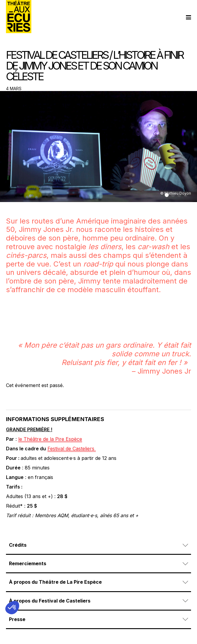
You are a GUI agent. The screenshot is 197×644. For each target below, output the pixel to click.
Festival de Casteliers (72, 449)
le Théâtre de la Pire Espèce (50, 439)
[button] (167, 195)
